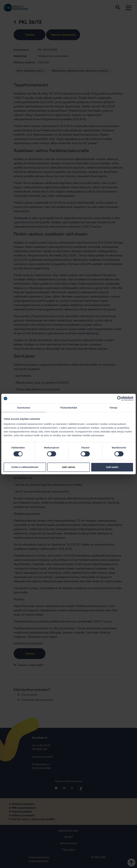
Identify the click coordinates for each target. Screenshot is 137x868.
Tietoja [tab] (113, 408)
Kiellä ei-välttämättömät (25, 467)
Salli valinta (69, 467)
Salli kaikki (112, 467)
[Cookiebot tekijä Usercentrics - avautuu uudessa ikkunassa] (119, 398)
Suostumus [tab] (24, 408)
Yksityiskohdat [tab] (68, 408)
